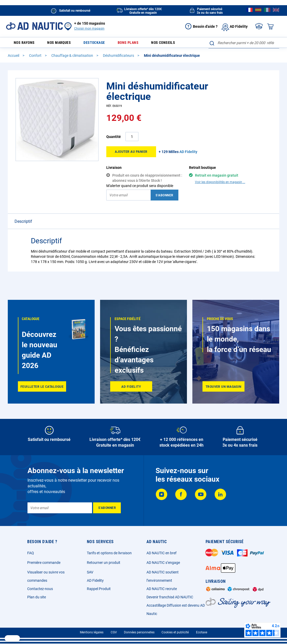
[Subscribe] (107, 508)
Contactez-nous (40, 589)
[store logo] (34, 26)
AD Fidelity (95, 580)
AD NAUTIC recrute (162, 589)
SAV (90, 572)
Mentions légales (92, 632)
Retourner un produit (104, 563)
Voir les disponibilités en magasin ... (220, 184)
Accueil (14, 58)
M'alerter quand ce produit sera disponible (140, 188)
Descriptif (23, 224)
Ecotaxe (202, 632)
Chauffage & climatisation (73, 58)
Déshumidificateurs (119, 58)
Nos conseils (159, 44)
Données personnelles (139, 632)
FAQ (31, 553)
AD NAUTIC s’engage (163, 563)
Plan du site (37, 597)
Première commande (44, 563)
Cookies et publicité (175, 632)
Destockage (96, 44)
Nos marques (64, 44)
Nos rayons (24, 44)
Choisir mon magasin (89, 29)
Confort (36, 58)
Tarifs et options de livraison (109, 553)
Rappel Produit (99, 589)
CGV (114, 632)
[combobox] (244, 43)
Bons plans (127, 44)
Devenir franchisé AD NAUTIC (170, 597)
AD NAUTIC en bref (162, 553)
